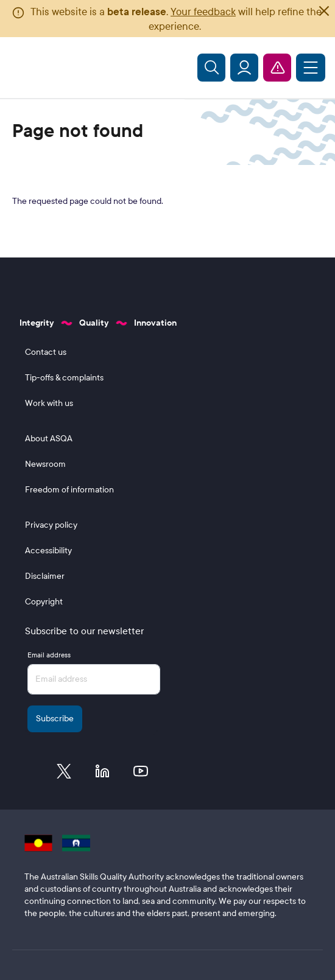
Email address (49, 655)
